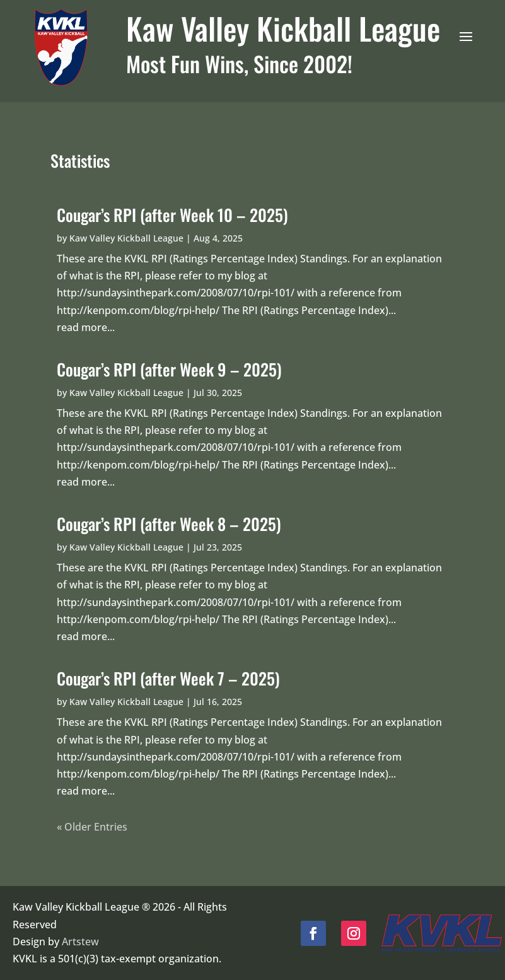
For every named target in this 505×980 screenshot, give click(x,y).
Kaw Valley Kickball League (126, 238)
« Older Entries (92, 827)
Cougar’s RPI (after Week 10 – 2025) (172, 215)
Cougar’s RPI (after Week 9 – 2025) (169, 369)
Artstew (80, 942)
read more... (86, 327)
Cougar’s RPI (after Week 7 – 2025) (168, 678)
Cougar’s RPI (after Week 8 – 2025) (169, 524)
